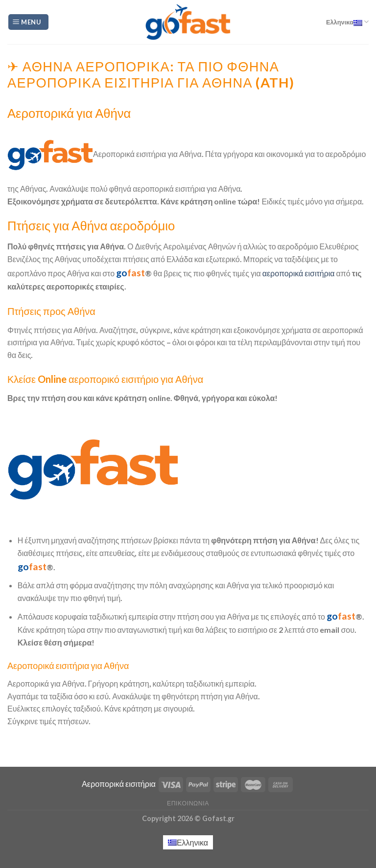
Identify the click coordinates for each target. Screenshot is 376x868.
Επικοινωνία (188, 803)
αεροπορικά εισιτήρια (299, 273)
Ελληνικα (347, 22)
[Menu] (28, 22)
